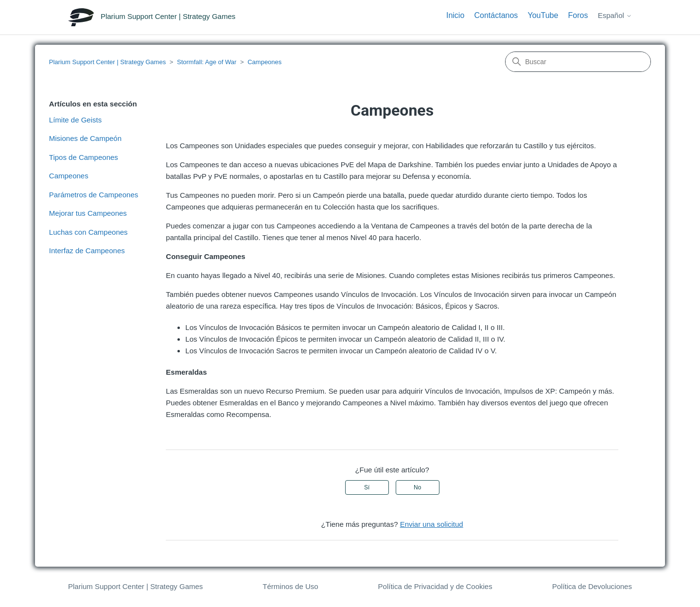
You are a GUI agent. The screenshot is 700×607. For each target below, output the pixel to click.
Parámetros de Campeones (94, 195)
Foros (578, 15)
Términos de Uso (290, 586)
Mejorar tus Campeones (88, 213)
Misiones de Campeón (85, 138)
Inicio (455, 15)
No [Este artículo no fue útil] (417, 487)
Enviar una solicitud (432, 524)
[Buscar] (578, 62)
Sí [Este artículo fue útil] (367, 487)
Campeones (264, 62)
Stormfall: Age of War (207, 62)
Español (615, 15)
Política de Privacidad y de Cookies (435, 586)
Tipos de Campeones (84, 157)
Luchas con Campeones (88, 232)
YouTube (543, 15)
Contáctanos (496, 15)
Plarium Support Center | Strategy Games (107, 62)
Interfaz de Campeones (87, 251)
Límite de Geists (75, 120)
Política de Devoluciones (592, 586)
